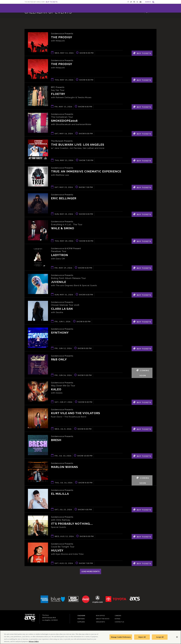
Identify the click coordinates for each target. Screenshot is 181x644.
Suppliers (81, 622)
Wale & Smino (63, 228)
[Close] (177, 637)
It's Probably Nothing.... (72, 524)
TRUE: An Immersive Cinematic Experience (86, 172)
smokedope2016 (64, 121)
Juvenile (59, 282)
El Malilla (60, 494)
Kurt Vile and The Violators (76, 413)
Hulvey (57, 551)
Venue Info (100, 622)
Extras (117, 619)
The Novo (33, 8)
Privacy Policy (34, 641)
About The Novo (103, 619)
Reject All (142, 637)
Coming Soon (143, 372)
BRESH (56, 440)
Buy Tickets (52, 2)
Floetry (58, 94)
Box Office (100, 616)
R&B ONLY (59, 360)
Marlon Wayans (64, 467)
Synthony (60, 333)
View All (153, 18)
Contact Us (119, 622)
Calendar (81, 616)
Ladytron (60, 255)
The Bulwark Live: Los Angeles (78, 145)
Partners (81, 619)
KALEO (56, 389)
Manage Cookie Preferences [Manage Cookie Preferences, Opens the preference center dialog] (121, 637)
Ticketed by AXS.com (90, 18)
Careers (118, 616)
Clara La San (62, 309)
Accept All (160, 637)
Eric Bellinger (64, 198)
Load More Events (90, 571)
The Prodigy (62, 37)
